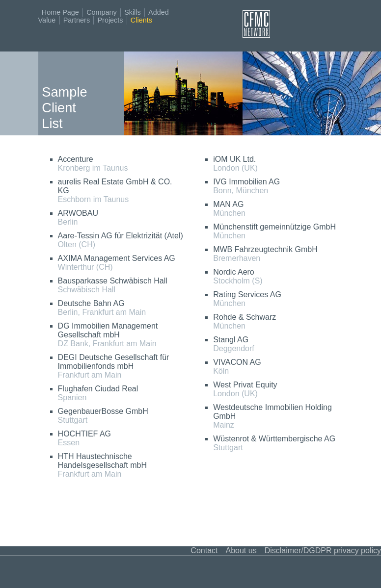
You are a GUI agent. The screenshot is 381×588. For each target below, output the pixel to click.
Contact (204, 550)
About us (241, 550)
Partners (77, 20)
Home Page (60, 12)
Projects (110, 20)
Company (102, 12)
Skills (133, 12)
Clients (141, 20)
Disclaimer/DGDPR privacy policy (323, 550)
